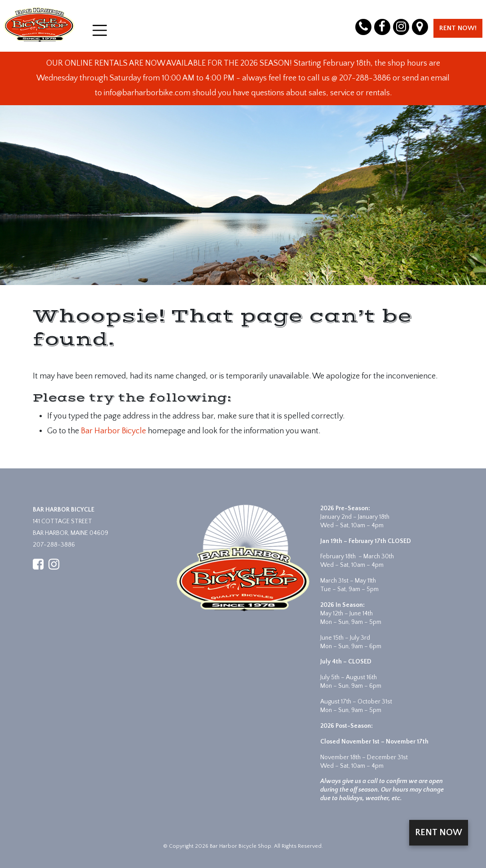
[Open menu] (100, 30)
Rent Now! (458, 28)
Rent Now (439, 832)
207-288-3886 (54, 545)
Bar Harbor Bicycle (113, 431)
